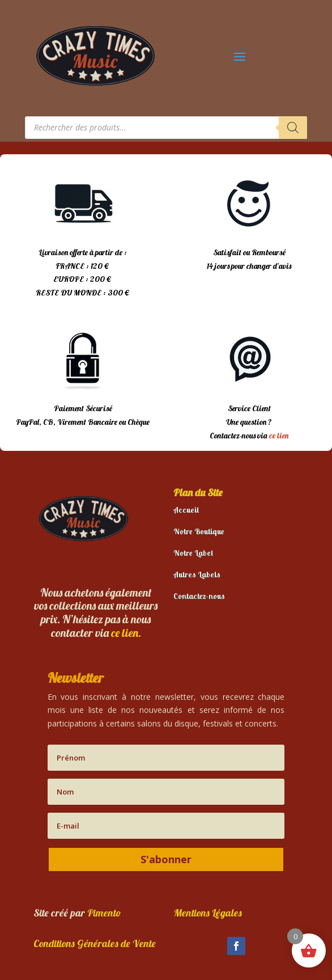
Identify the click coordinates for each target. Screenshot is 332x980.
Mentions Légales (208, 913)
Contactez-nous (199, 596)
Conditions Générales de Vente (95, 943)
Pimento (104, 913)
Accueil (186, 510)
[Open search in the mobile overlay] (166, 128)
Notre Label (193, 553)
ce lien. (126, 633)
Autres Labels (197, 575)
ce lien (279, 436)
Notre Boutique (199, 531)
